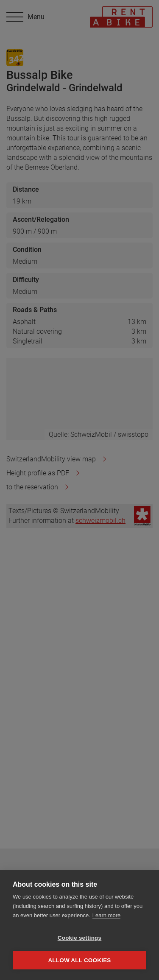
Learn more (106, 915)
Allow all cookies (79, 960)
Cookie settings (80, 938)
